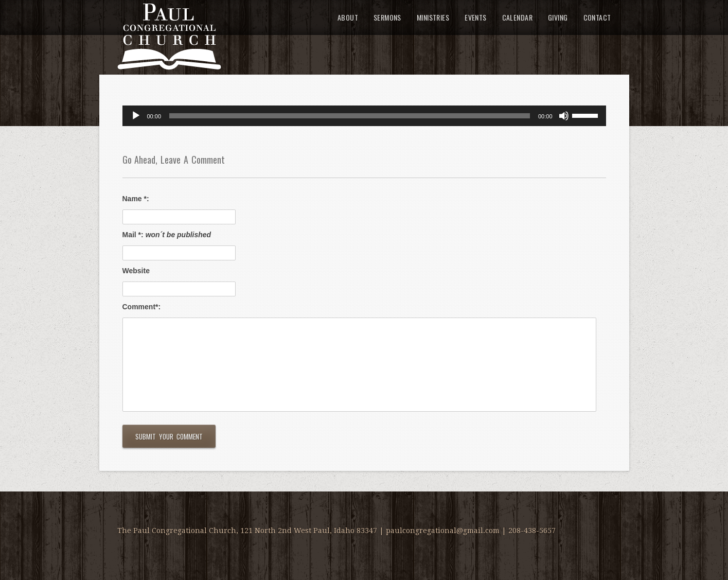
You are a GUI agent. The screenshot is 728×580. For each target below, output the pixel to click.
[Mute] (564, 116)
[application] (364, 116)
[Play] (136, 116)
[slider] (350, 116)
